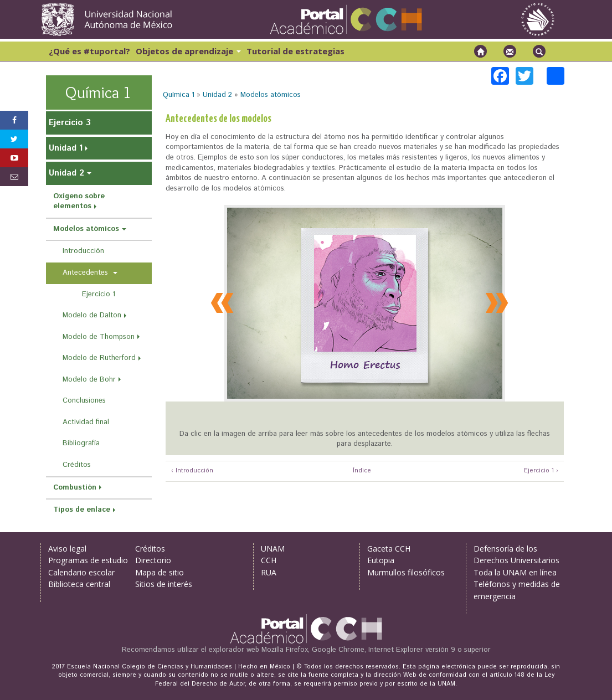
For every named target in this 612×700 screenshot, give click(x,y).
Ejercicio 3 (70, 123)
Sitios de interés (164, 584)
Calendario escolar (81, 572)
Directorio (153, 560)
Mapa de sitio (160, 572)
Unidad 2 (217, 95)
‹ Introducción (192, 471)
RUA (269, 572)
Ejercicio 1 (99, 294)
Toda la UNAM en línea (515, 572)
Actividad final (86, 422)
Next (495, 302)
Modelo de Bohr (89, 380)
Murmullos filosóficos (406, 572)
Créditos (77, 465)
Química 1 (179, 95)
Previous (224, 302)
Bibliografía (81, 443)
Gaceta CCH (389, 549)
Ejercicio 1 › (541, 471)
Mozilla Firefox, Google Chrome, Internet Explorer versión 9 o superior (376, 650)
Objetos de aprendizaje (188, 51)
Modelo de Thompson (99, 337)
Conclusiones (84, 401)
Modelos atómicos (271, 95)
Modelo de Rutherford (99, 358)
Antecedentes (86, 273)
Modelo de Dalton (92, 315)
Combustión (75, 488)
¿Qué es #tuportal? (89, 51)
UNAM (273, 549)
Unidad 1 (66, 148)
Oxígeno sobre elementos (79, 202)
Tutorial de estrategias (295, 51)
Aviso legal (67, 549)
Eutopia (381, 560)
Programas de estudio (88, 560)
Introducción (83, 251)
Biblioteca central (79, 584)
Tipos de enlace (82, 510)
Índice (361, 471)
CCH (269, 560)
